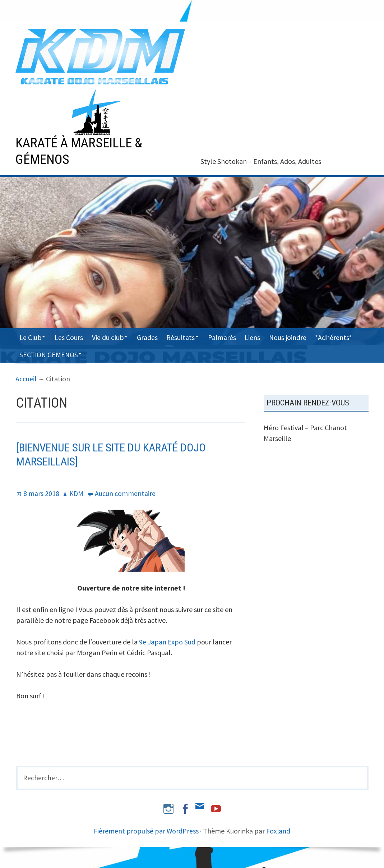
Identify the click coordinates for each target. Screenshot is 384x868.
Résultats (189, 336)
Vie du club (112, 336)
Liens (264, 336)
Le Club (31, 336)
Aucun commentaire (126, 493)
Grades (154, 336)
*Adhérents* (38, 353)
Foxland (279, 830)
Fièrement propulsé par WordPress (146, 830)
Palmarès (232, 336)
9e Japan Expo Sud (167, 641)
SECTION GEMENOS (96, 353)
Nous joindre (301, 336)
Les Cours (72, 336)
